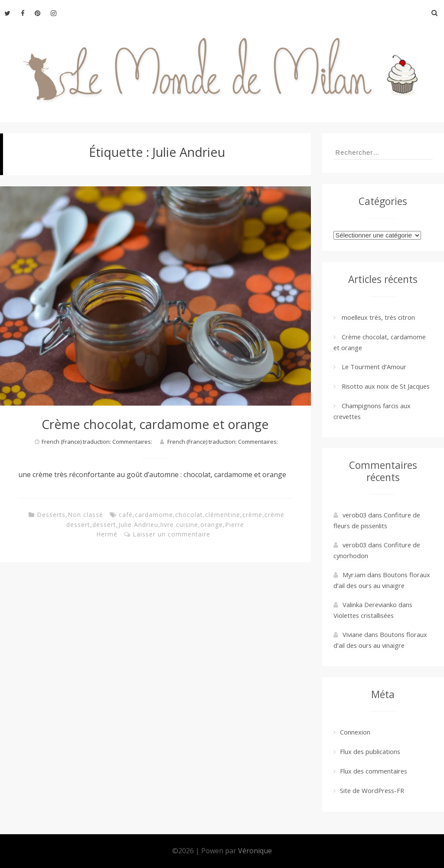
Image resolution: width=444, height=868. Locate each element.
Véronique (255, 851)
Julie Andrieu (138, 525)
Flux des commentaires (374, 771)
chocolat (189, 515)
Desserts (51, 515)
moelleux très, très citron (378, 317)
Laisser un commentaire (171, 534)
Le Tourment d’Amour (374, 367)
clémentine (223, 515)
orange (212, 525)
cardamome (154, 515)
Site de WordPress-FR (372, 790)
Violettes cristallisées (364, 615)
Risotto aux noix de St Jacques (386, 386)
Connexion (355, 732)
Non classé (85, 515)
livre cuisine (179, 525)
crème (252, 515)
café (126, 515)
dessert (104, 525)
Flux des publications (370, 751)
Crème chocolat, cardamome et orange (155, 424)
